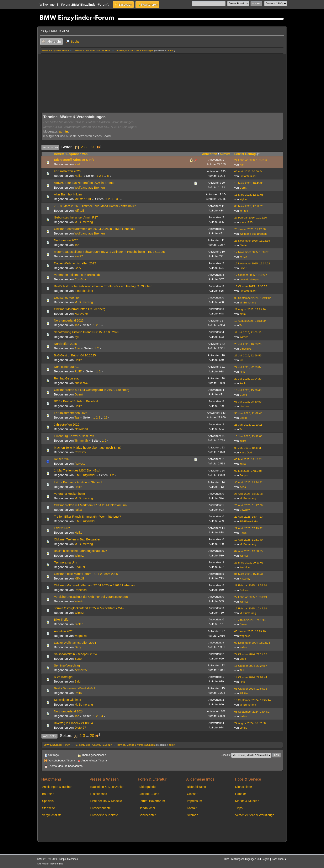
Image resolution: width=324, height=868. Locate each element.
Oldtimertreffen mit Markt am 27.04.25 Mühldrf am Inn (90, 505)
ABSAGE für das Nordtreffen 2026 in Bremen (85, 183)
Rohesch (81, 590)
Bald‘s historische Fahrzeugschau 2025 (81, 551)
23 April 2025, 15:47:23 (249, 517)
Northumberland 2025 (69, 320)
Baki (78, 681)
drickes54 (81, 383)
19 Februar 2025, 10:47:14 (251, 608)
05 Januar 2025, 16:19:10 (250, 631)
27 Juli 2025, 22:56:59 (248, 355)
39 (118, 199)
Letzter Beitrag (247, 154)
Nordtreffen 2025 (65, 344)
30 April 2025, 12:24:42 (249, 482)
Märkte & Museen (247, 801)
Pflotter (244, 693)
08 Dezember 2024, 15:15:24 (252, 643)
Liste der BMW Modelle (106, 801)
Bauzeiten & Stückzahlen (107, 787)
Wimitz (244, 337)
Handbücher (147, 808)
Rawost (80, 464)
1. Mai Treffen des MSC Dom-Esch (78, 470)
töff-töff (79, 211)
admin (171, 50)
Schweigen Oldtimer (68, 700)
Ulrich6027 (246, 349)
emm (243, 314)
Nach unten (50, 147)
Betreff (59, 154)
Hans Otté (246, 452)
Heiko (79, 176)
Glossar (192, 794)
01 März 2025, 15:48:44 (249, 574)
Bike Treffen (62, 620)
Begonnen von (77, 154)
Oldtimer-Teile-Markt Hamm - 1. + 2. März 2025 (86, 574)
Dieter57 (80, 728)
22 (106, 417)
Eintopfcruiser (248, 176)
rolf (241, 360)
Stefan (244, 245)
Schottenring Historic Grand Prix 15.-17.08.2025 (87, 332)
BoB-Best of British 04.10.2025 (75, 355)
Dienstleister (244, 787)
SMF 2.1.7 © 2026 (47, 859)
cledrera (245, 406)
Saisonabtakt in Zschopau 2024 (75, 654)
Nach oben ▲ (279, 859)
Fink (242, 372)
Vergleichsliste (52, 815)
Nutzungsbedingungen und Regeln (250, 859)
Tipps (239, 808)
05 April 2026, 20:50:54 (249, 171)
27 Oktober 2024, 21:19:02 (251, 654)
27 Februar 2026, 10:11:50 (251, 218)
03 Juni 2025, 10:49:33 (248, 448)
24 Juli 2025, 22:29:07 (248, 367)
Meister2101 (83, 199)
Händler (241, 794)
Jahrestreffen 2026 (67, 425)
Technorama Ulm (66, 562)
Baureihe (48, 794)
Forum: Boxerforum (152, 801)
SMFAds (42, 864)
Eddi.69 (80, 567)
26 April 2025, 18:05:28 (249, 494)
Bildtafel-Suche (149, 794)
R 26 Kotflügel (64, 677)
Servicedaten (148, 815)
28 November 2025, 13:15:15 (252, 241)
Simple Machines (68, 859)
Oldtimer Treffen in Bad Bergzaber (77, 539)
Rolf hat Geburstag (67, 378)
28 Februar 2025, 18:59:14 (251, 585)
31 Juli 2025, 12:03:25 (248, 332)
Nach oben (50, 736)
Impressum (194, 801)
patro (243, 464)
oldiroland (81, 429)
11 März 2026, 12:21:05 (249, 195)
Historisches (99, 794)
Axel (77, 348)
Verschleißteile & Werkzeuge (255, 815)
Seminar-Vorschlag (67, 665)
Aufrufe (225, 154)
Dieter (79, 624)
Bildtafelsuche (196, 787)
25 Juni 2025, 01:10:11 (248, 425)
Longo (243, 728)
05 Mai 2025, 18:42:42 (248, 459)
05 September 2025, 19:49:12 (253, 298)
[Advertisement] (162, 85)
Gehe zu (225, 755)
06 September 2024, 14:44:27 (253, 712)
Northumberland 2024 (69, 711)
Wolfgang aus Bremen (90, 188)
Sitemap (192, 815)
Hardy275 (81, 314)
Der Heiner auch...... (68, 367)
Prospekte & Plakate (104, 815)
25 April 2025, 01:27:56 (249, 505)
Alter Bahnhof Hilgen (68, 194)
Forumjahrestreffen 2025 (71, 413)
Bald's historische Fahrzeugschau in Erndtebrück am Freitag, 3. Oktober (103, 286)
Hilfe (227, 859)
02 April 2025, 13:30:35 (249, 551)
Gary (78, 268)
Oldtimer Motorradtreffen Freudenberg (80, 309)
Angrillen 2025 (64, 631)
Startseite (48, 808)
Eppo (78, 659)
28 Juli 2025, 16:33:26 (248, 344)
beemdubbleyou (249, 279)
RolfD (78, 371)
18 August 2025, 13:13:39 (250, 321)
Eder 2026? (62, 528)
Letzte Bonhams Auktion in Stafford (78, 482)
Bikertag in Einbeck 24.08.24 (73, 723)
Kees (243, 487)
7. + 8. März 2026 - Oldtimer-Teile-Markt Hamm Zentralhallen (95, 206)
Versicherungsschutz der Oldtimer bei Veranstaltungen (91, 597)
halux (78, 510)
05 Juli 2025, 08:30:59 (248, 402)
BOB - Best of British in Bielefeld (76, 401)
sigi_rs (244, 199)
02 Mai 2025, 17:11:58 (248, 471)
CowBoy (80, 279)
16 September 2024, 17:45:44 (253, 700)
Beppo (244, 418)
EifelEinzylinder (85, 475)
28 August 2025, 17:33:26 (250, 309)
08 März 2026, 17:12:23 (249, 206)
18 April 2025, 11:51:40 (249, 540)
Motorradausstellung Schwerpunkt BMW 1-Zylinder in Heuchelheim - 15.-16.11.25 (109, 252)
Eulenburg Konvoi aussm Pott (74, 436)
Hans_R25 (246, 222)
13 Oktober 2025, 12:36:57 (251, 286)
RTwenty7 (246, 579)
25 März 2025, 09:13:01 (249, 563)
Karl (77, 164)
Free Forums (56, 864)
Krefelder (245, 567)
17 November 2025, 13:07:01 (252, 252)
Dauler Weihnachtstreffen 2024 (75, 643)
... (89, 147)
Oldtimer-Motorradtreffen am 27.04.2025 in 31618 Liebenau (94, 585)
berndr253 (82, 670)
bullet (243, 441)
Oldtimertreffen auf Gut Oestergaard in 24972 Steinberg (92, 390)
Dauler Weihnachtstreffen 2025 (75, 263)
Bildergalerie (147, 787)
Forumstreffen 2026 (67, 171)
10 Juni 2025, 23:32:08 (248, 436)
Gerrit (243, 188)
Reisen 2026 (63, 459)
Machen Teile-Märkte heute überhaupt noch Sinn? (88, 448)
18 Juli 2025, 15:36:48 (248, 390)
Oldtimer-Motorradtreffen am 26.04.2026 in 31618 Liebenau (94, 229)
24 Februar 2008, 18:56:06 (251, 160)
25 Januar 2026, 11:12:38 (250, 229)
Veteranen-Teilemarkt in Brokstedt (77, 275)
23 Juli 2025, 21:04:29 (248, 379)
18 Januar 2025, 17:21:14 (250, 620)
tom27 (79, 256)
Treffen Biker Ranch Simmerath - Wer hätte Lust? (87, 517)
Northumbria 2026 (66, 240)
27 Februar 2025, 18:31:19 (251, 597)
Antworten (210, 154)
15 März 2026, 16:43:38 (249, 183)
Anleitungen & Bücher (57, 787)
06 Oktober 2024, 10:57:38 (251, 689)
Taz (77, 245)
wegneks (81, 636)
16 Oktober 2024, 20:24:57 (251, 666)
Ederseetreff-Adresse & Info (74, 160)
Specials (48, 801)
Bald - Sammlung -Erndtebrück (75, 688)
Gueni (79, 394)
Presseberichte (101, 808)
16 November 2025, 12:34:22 (252, 263)
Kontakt (192, 808)
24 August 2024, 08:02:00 (250, 723)
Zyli (77, 337)
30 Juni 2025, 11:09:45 (248, 413)
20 (93, 147)
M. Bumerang (84, 222)
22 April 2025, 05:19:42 (249, 528)
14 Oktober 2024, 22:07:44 (251, 677)
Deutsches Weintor (67, 298)
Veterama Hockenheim (70, 494)
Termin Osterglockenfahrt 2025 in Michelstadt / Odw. (89, 608)
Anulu (243, 383)
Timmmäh (81, 441)
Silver (243, 268)
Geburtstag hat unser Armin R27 (76, 217)
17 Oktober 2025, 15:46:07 (251, 275)
